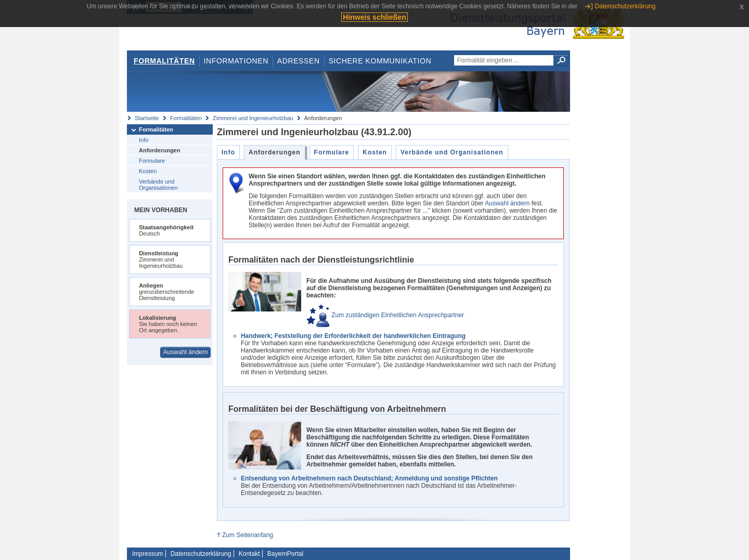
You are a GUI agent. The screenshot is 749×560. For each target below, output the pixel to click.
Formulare (152, 161)
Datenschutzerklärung (201, 554)
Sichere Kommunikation (380, 61)
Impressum (147, 554)
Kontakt (249, 554)
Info (144, 140)
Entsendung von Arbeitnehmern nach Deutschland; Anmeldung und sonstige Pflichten (369, 478)
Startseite (147, 118)
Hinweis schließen (374, 17)
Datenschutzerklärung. (626, 6)
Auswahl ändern (186, 352)
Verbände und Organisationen (158, 185)
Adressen (299, 61)
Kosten (148, 171)
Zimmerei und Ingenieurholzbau (253, 118)
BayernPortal (285, 554)
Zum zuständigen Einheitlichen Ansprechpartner (385, 315)
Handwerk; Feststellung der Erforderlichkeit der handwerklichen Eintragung (353, 336)
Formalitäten (164, 61)
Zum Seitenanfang (248, 535)
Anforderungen (159, 150)
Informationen (236, 61)
